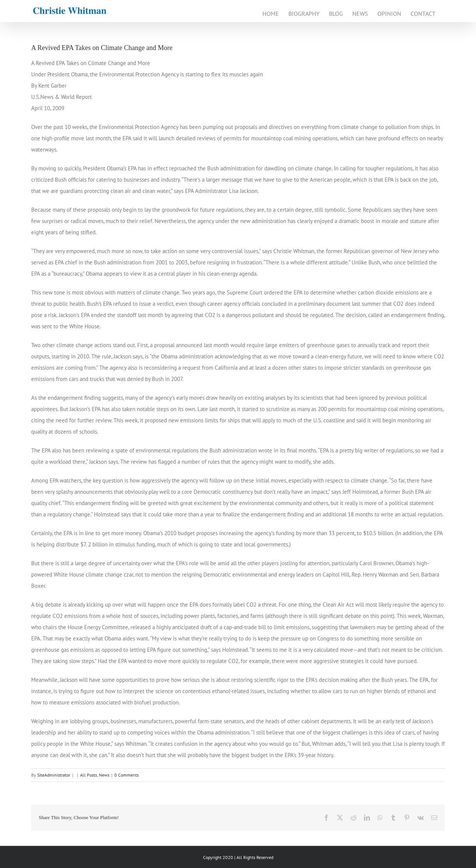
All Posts (89, 775)
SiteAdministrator (54, 775)
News (104, 775)
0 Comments (127, 775)
